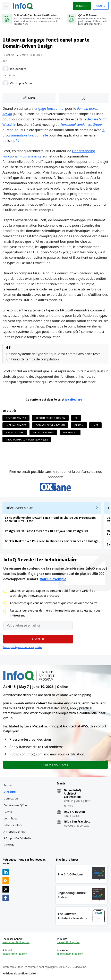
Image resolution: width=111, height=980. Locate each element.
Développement (16, 418)
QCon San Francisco (77, 822)
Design (79, 425)
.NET (95, 425)
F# (18, 141)
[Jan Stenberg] (6, 69)
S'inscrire (10, 792)
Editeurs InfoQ (13, 825)
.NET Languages (16, 425)
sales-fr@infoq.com (69, 942)
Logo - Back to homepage (23, 5)
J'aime (32, 98)
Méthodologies (43, 432)
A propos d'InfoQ (14, 832)
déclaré (93, 119)
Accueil (8, 785)
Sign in (101, 6)
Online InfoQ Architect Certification (72, 794)
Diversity (9, 845)
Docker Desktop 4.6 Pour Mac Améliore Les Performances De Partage (52, 541)
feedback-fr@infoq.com (16, 942)
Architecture (74, 400)
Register (82, 6)
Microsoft (70, 432)
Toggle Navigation (6, 6)
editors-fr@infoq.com (15, 954)
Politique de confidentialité (19, 974)
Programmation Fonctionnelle (27, 440)
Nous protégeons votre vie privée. (23, 647)
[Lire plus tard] (84, 98)
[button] (38, 639)
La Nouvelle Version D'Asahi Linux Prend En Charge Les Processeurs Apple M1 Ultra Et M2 (50, 519)
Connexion (11, 798)
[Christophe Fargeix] (6, 83)
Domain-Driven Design (50, 425)
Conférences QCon (15, 805)
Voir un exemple (53, 579)
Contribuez (10, 818)
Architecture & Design (50, 418)
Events (8, 812)
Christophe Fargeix (22, 83)
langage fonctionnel (49, 108)
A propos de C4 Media (17, 838)
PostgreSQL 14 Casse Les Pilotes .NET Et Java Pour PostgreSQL (47, 531)
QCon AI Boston (74, 812)
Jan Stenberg (18, 69)
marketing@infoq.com (70, 954)
